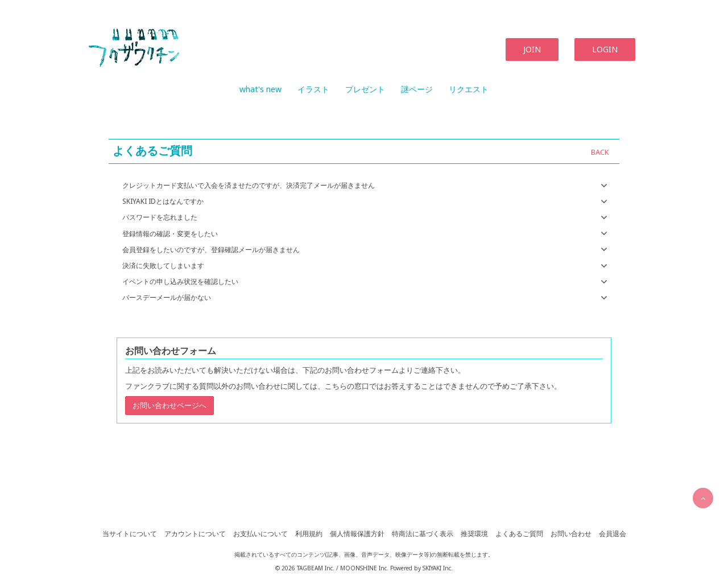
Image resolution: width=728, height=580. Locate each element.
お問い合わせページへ (169, 405)
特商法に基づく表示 (423, 534)
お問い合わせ (571, 534)
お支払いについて (260, 534)
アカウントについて (195, 534)
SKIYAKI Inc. (438, 568)
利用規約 (309, 534)
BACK (600, 152)
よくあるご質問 (519, 534)
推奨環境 (474, 534)
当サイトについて (130, 534)
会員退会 (613, 534)
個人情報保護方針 (357, 534)
